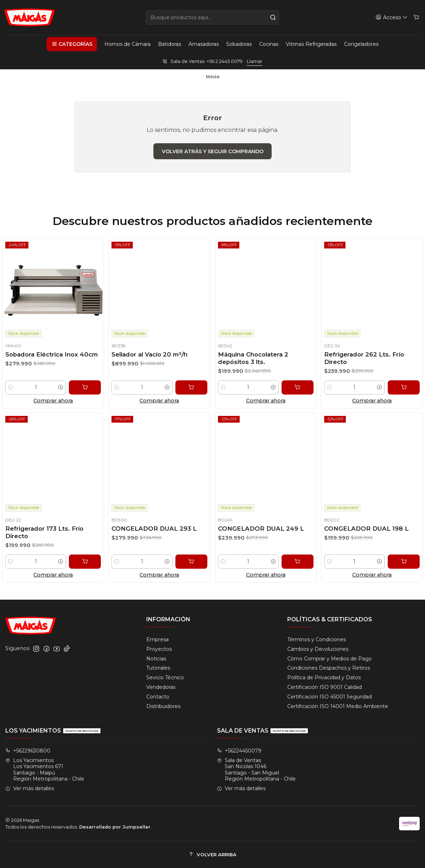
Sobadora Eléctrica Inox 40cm (51, 356)
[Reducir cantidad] (9, 390)
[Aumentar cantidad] (61, 390)
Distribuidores (163, 706)
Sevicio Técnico (165, 677)
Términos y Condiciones (317, 639)
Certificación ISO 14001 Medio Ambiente (338, 706)
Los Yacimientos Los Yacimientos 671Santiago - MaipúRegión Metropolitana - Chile (45, 770)
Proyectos (159, 649)
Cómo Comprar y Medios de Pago (329, 659)
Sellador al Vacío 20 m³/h (149, 357)
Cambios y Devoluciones (318, 649)
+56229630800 (28, 751)
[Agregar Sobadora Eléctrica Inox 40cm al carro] (86, 390)
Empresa (157, 639)
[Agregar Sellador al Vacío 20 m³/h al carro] (194, 393)
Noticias (156, 659)
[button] (72, 44)
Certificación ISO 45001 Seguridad (329, 697)
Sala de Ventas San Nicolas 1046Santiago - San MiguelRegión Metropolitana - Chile (256, 770)
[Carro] (416, 18)
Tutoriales (158, 668)
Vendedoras (161, 687)
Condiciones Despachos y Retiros (329, 668)
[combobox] (212, 17)
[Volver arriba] (212, 855)
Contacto (158, 697)
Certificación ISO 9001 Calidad (325, 687)
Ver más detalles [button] (30, 788)
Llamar (255, 61)
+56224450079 (239, 751)
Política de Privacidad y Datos (324, 677)
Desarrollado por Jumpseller (115, 827)
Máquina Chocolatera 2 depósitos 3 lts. (251, 363)
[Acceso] (392, 18)
